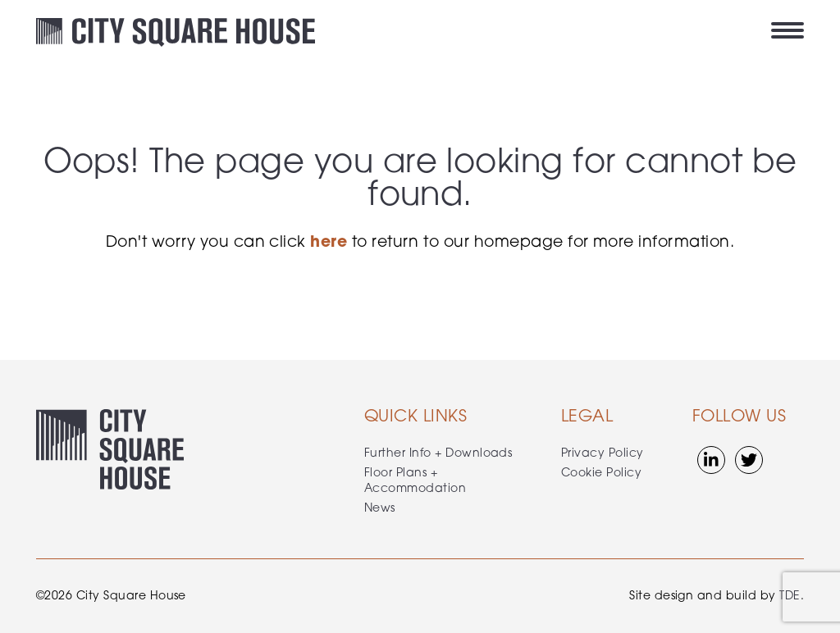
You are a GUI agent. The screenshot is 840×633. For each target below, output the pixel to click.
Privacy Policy (603, 454)
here (329, 243)
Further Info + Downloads (438, 454)
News (380, 509)
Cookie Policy (601, 474)
